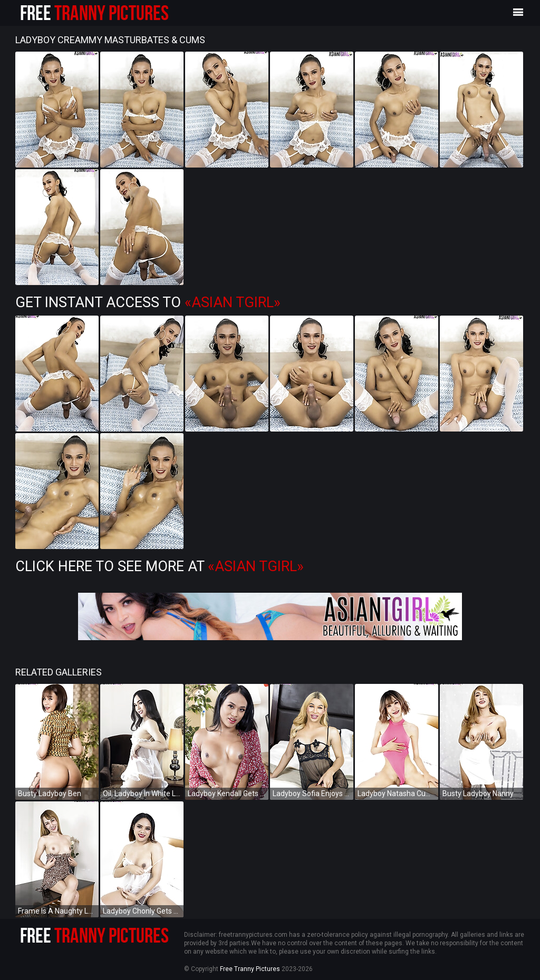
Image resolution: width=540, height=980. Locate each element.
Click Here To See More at (160, 566)
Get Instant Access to (148, 302)
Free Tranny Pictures (250, 969)
